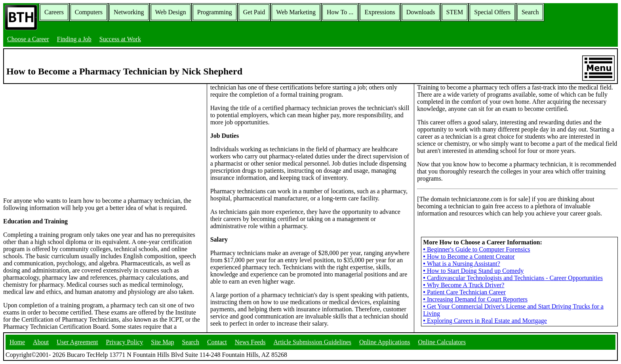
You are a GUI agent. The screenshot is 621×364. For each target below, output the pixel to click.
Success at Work (120, 39)
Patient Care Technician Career (464, 292)
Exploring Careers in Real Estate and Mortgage (485, 321)
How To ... (340, 12)
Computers (89, 12)
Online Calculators (442, 342)
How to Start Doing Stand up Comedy (473, 271)
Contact (217, 342)
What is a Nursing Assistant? (461, 264)
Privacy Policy (125, 342)
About (41, 342)
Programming (215, 12)
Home (17, 342)
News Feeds (250, 342)
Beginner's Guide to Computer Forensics (476, 249)
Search (530, 12)
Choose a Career (28, 39)
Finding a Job (74, 39)
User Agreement (77, 342)
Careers (54, 12)
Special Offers (492, 12)
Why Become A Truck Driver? (464, 285)
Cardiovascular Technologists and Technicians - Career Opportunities (513, 278)
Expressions (380, 12)
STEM (455, 12)
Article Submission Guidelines (312, 342)
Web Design (171, 12)
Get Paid (254, 12)
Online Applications (385, 342)
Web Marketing (296, 12)
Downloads (421, 12)
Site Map (162, 342)
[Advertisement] (103, 140)
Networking (129, 12)
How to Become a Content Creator (469, 256)
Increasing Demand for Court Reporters (475, 299)
